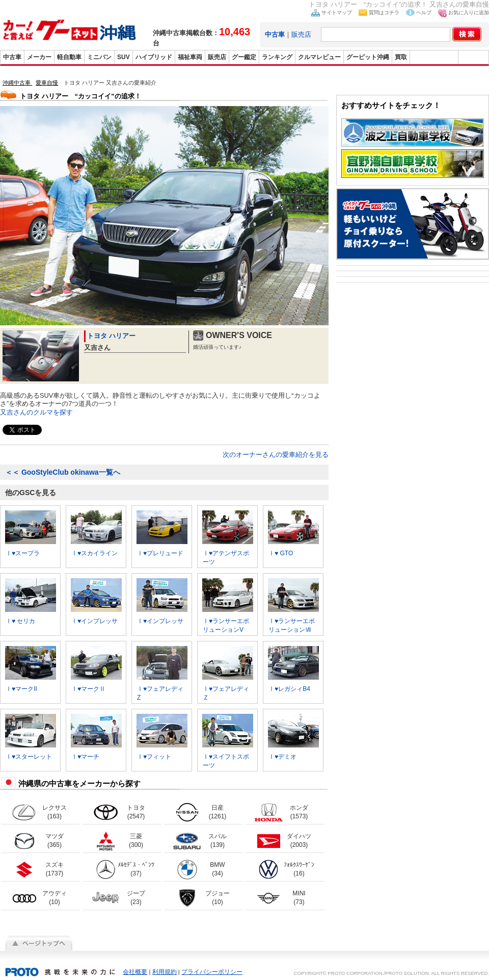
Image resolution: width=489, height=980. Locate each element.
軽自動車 (69, 57)
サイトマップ (337, 12)
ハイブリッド (154, 57)
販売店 (301, 34)
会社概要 (135, 972)
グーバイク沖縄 (434, 57)
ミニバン (99, 57)
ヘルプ (424, 12)
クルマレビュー (319, 57)
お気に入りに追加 (469, 12)
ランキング (277, 57)
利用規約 (165, 972)
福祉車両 (190, 57)
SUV (124, 57)
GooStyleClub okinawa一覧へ (63, 472)
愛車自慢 (47, 83)
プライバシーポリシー (212, 972)
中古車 (12, 57)
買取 (401, 57)
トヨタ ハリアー (111, 336)
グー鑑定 (244, 57)
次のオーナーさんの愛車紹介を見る (276, 455)
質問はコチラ (384, 12)
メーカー (39, 57)
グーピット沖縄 (368, 57)
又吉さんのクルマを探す (36, 412)
